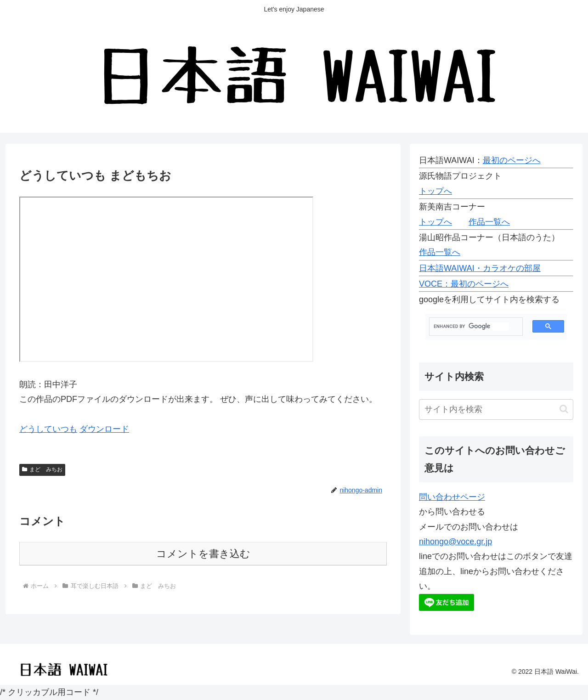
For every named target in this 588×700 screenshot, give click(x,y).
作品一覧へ (489, 222)
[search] (471, 327)
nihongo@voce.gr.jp (455, 542)
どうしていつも (48, 429)
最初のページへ (512, 160)
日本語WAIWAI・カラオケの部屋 (480, 268)
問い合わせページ (452, 497)
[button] (564, 409)
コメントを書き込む (203, 554)
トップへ (435, 191)
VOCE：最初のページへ (464, 284)
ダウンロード (104, 429)
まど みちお (42, 469)
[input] (496, 409)
